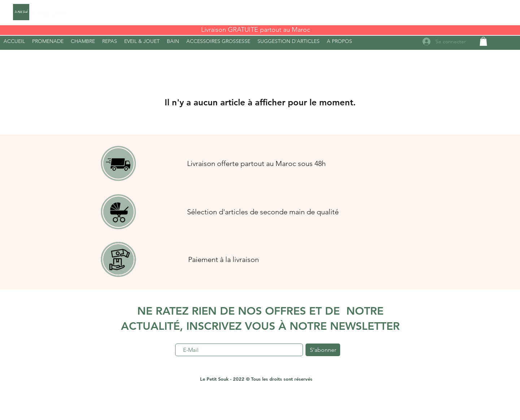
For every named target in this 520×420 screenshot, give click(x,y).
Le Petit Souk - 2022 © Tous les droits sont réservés (256, 379)
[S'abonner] (323, 350)
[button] (339, 41)
